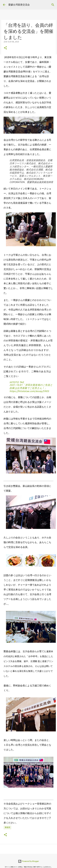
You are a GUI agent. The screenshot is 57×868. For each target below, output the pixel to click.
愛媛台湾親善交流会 (19, 5)
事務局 (7, 827)
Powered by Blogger (28, 861)
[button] (5, 48)
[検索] (53, 5)
